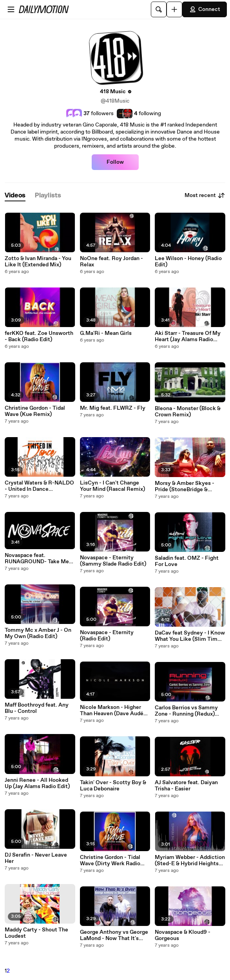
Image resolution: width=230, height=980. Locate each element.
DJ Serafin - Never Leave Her (36, 858)
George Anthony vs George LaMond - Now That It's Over (114, 935)
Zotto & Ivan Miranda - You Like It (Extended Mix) (38, 262)
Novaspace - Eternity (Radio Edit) (107, 636)
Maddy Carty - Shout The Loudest (36, 933)
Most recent (205, 195)
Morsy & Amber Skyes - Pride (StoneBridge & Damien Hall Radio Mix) (185, 486)
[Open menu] (11, 9)
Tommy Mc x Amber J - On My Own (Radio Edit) (38, 633)
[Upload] (174, 9)
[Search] (159, 9)
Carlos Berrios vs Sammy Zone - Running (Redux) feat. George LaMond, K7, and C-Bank (187, 711)
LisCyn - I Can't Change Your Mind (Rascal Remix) (112, 486)
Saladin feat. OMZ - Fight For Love (187, 561)
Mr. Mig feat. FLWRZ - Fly (113, 408)
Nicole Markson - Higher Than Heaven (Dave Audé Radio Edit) (112, 711)
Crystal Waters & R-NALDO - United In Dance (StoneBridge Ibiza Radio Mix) (39, 486)
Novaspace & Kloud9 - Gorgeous (183, 935)
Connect (205, 9)
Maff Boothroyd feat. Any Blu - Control (37, 708)
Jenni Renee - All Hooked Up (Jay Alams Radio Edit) (37, 783)
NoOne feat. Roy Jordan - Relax (111, 262)
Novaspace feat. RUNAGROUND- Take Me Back (37, 559)
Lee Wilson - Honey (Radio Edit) (188, 262)
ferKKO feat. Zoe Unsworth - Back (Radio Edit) (39, 336)
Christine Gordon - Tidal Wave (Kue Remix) (35, 411)
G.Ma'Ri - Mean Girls (106, 333)
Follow (115, 162)
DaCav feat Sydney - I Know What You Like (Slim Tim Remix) (190, 636)
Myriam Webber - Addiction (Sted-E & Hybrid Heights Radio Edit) (190, 861)
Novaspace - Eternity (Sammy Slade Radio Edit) (113, 561)
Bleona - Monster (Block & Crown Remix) (188, 412)
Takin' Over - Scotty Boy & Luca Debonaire (113, 786)
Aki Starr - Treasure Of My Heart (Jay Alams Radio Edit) (188, 336)
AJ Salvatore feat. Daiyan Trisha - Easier (186, 786)
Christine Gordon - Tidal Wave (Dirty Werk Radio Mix (110, 861)
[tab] (15, 196)
